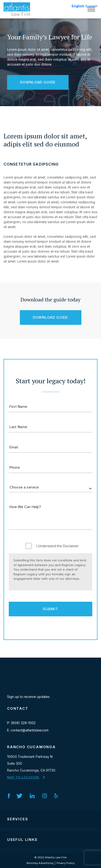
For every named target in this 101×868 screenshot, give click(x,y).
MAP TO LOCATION (23, 777)
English (78, 6)
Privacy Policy (66, 863)
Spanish (91, 6)
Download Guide (38, 82)
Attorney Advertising (40, 863)
